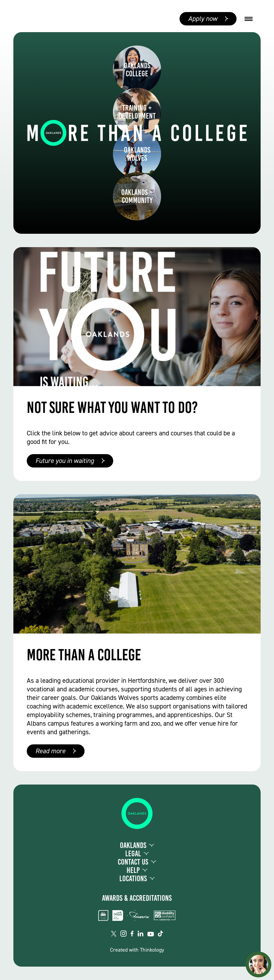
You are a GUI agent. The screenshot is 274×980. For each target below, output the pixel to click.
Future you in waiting (65, 461)
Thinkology (152, 950)
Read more (50, 751)
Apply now (203, 19)
